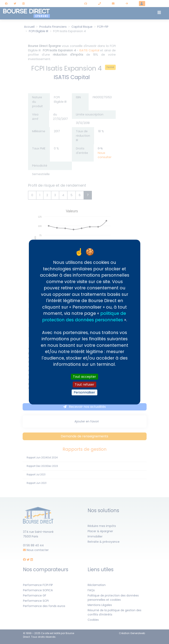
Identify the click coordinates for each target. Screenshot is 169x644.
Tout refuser (84, 384)
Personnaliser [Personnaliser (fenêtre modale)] (84, 392)
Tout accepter (84, 377)
